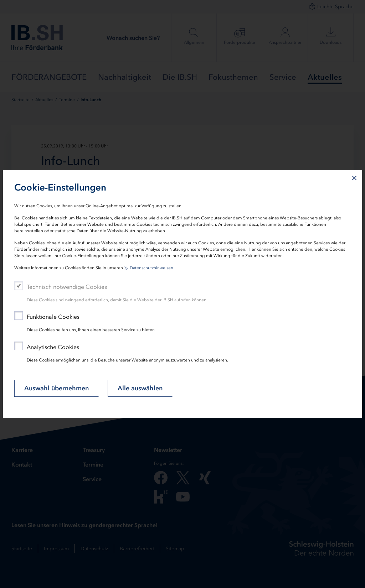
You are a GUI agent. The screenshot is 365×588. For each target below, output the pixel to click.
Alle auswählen (140, 388)
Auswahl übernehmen (56, 388)
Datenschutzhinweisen (151, 268)
